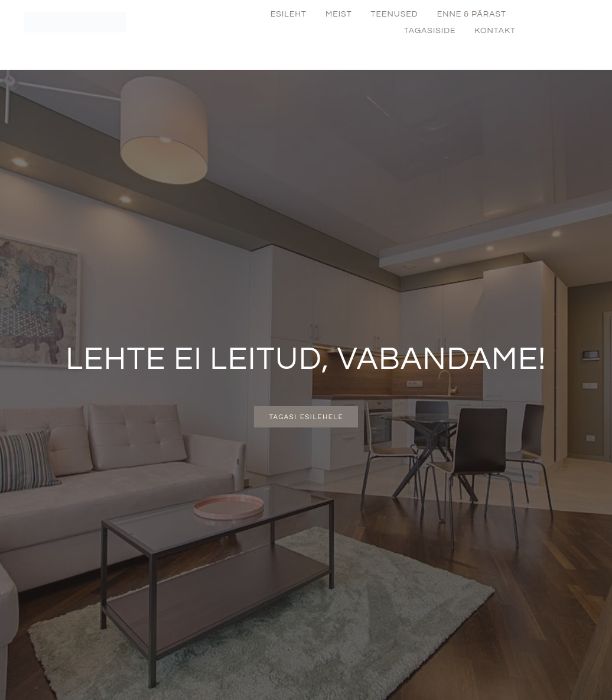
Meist (339, 14)
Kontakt (496, 31)
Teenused (395, 14)
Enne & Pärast (472, 14)
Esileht (289, 14)
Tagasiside (430, 31)
